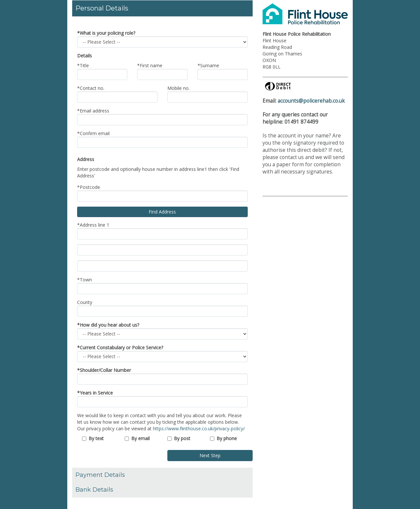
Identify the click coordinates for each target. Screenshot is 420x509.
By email (140, 438)
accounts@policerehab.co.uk (311, 101)
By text (96, 438)
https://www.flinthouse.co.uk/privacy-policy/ (199, 428)
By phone (227, 438)
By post (182, 438)
